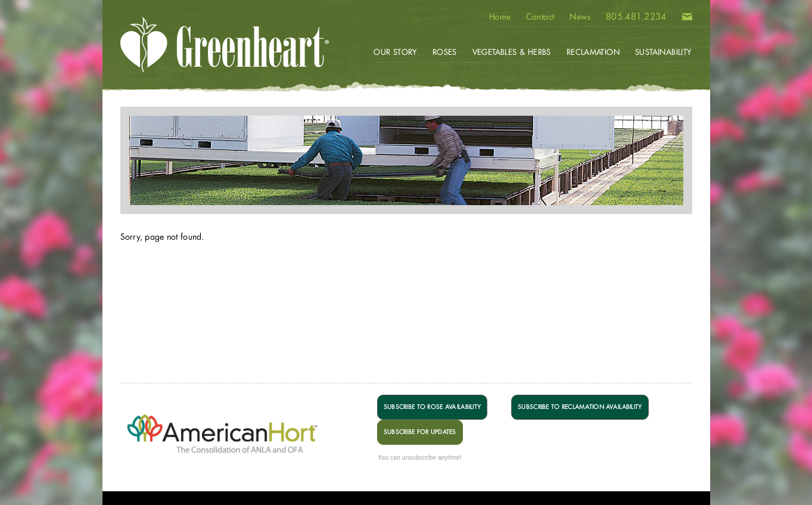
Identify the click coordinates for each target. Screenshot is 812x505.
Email (687, 19)
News (580, 17)
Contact (540, 17)
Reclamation (593, 52)
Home (500, 17)
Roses (445, 52)
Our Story (395, 52)
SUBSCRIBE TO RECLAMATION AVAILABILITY (580, 407)
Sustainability (663, 52)
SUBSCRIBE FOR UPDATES (420, 432)
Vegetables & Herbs (512, 52)
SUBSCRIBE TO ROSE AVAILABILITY (432, 407)
